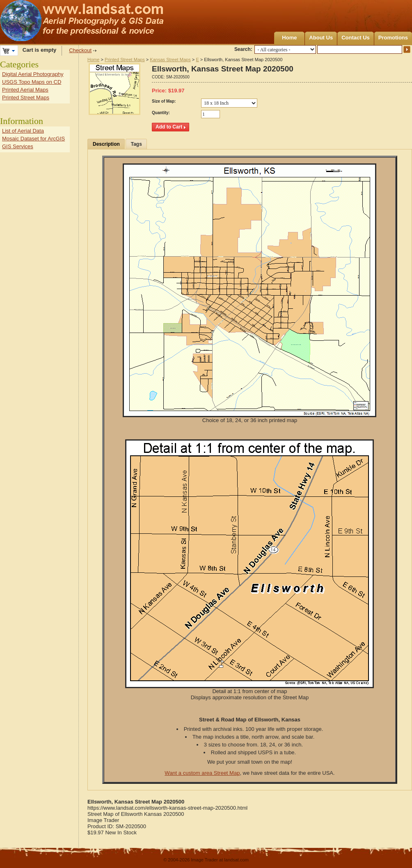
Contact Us (356, 38)
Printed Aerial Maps (25, 90)
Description (106, 144)
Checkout (80, 50)
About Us (321, 38)
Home (289, 38)
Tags (136, 144)
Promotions (393, 38)
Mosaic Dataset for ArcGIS (33, 139)
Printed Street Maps (125, 60)
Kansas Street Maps (170, 60)
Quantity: (161, 113)
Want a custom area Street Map (202, 773)
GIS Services (18, 146)
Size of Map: (164, 101)
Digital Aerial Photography (33, 74)
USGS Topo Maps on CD (32, 82)
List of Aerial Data (23, 131)
